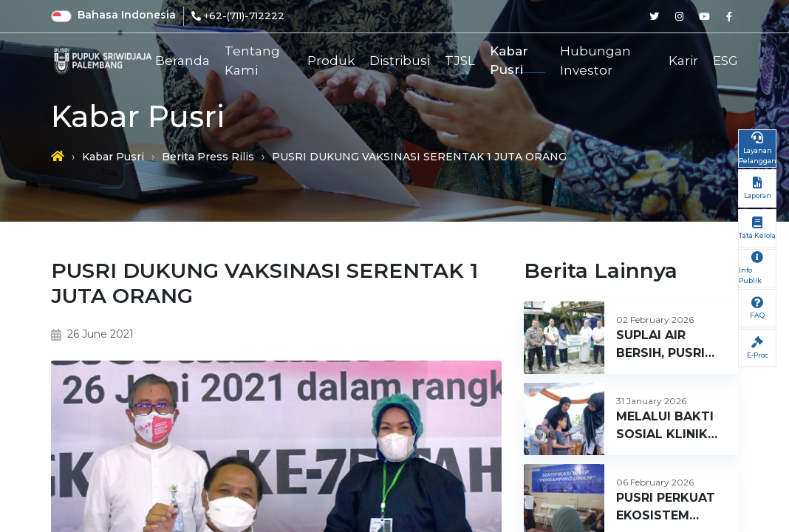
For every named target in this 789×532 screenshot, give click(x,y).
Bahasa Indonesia (127, 15)
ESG (725, 61)
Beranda (182, 61)
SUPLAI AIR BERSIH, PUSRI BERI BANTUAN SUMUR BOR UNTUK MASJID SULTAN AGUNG (666, 345)
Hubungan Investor (595, 61)
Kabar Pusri (509, 61)
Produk (331, 61)
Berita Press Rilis (208, 157)
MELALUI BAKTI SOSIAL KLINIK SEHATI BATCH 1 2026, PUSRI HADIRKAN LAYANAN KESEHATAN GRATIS (667, 426)
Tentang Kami (252, 61)
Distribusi (400, 61)
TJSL (460, 61)
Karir (683, 61)
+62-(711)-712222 (244, 16)
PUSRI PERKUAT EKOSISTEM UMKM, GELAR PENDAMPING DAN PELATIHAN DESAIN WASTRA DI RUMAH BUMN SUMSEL (669, 508)
